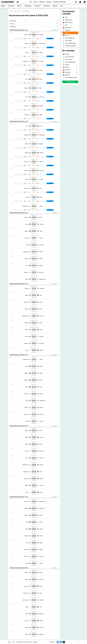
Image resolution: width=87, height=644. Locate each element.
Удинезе (26, 88)
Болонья (42, 61)
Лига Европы (67, 41)
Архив (9, 642)
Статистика (56, 6)
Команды (73, 6)
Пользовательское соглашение (24, 642)
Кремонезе (26, 61)
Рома (41, 79)
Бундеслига (67, 28)
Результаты (30, 6)
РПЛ (65, 17)
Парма (41, 52)
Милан (41, 115)
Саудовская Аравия (69, 46)
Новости (38, 6)
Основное (5, 6)
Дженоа (41, 106)
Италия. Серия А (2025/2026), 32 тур (19, 121)
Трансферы (65, 6)
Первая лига (67, 20)
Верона (27, 43)
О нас (14, 642)
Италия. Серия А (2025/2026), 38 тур (19, 568)
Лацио (27, 52)
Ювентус (26, 106)
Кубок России (68, 23)
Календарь (13, 6)
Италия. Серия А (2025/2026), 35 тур (19, 355)
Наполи (27, 115)
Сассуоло (26, 35)
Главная (11, 11)
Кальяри (42, 35)
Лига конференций (69, 43)
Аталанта (42, 97)
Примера (66, 30)
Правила (35, 642)
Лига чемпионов (68, 38)
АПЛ (65, 25)
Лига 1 (66, 35)
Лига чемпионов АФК (70, 78)
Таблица (21, 6)
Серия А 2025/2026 (18, 11)
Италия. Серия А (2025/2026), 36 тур (19, 426)
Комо (41, 88)
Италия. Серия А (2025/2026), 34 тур (19, 284)
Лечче (27, 97)
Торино (41, 70)
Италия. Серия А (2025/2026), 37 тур (19, 497)
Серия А (66, 33)
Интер (27, 79)
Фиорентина (42, 43)
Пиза (27, 70)
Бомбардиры (46, 6)
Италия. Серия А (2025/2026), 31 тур (19, 30)
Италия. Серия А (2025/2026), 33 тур (19, 213)
